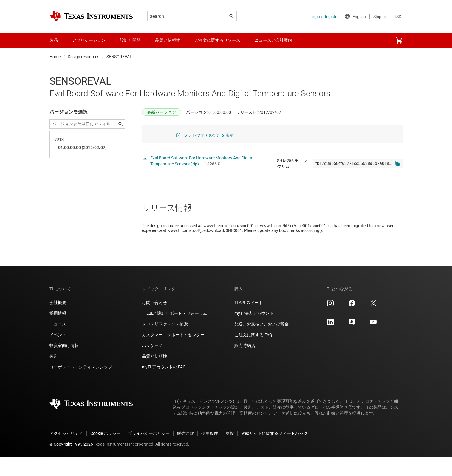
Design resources (83, 57)
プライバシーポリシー (149, 453)
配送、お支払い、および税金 (261, 343)
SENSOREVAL (119, 57)
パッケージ (152, 365)
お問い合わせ (154, 322)
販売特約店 (245, 365)
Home (55, 57)
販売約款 (185, 453)
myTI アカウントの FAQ (164, 386)
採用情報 (58, 333)
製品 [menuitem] (54, 40)
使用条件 (210, 453)
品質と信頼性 (154, 376)
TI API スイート (249, 322)
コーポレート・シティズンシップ (81, 386)
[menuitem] (399, 40)
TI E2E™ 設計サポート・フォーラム (175, 333)
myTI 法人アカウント (254, 333)
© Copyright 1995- (71, 463)
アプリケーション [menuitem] (89, 40)
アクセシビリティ (66, 453)
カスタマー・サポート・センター (173, 354)
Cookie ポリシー (105, 453)
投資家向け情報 (64, 365)
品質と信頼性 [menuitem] (168, 40)
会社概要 (58, 322)
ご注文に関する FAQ (253, 354)
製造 (54, 376)
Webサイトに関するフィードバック (274, 453)
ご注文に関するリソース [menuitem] (217, 40)
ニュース (58, 343)
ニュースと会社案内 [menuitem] (273, 40)
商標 (230, 453)
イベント (58, 354)
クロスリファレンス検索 (165, 343)
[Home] (91, 16)
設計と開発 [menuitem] (130, 40)
